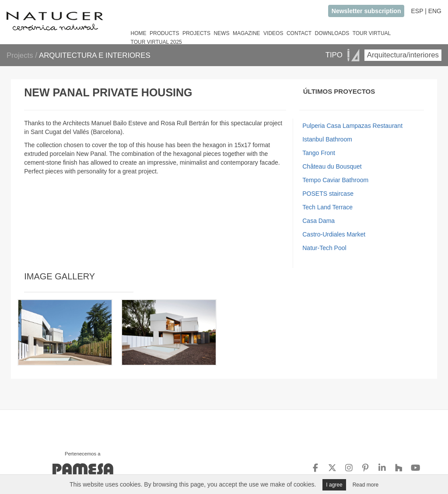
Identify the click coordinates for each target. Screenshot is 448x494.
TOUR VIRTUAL (372, 33)
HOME (139, 33)
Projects (21, 55)
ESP (417, 11)
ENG (435, 11)
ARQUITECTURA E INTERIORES (95, 55)
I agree (334, 485)
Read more (366, 485)
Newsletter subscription (366, 11)
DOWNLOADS (332, 33)
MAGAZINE (247, 33)
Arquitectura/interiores (403, 55)
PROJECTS (196, 33)
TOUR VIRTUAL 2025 (156, 42)
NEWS (221, 33)
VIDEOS (273, 33)
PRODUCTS (164, 33)
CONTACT (299, 33)
